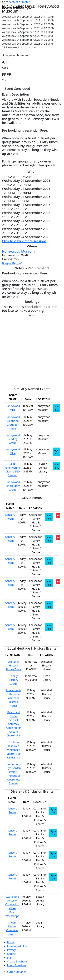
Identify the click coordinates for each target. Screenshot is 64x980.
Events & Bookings (16, 7)
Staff (10, 958)
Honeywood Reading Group (13, 439)
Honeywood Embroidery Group (13, 486)
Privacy (11, 950)
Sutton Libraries (17, 972)
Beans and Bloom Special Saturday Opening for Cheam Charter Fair (14, 724)
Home (11, 942)
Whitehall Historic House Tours (14, 666)
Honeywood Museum (18, 251)
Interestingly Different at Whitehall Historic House (14, 698)
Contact (12, 954)
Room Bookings (17, 965)
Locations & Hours (18, 946)
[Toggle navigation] (4, 4)
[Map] (32, 351)
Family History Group (14, 680)
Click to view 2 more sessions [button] (19, 47)
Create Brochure (17, 962)
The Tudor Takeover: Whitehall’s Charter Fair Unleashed (14, 750)
